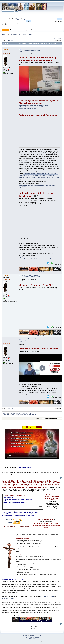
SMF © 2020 (32, 636)
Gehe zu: (39, 418)
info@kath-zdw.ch (9, 594)
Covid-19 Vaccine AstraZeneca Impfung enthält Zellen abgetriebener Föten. (30, 50)
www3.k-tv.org (9, 519)
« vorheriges (54, 39)
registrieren (26, 19)
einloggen (17, 19)
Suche (4, 467)
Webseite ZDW (22, 11)
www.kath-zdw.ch (40, 272)
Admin (6, 49)
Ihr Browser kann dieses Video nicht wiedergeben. (32, 444)
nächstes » (60, 39)
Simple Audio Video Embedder (33, 637)
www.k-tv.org (9, 521)
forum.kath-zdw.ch (8, 598)
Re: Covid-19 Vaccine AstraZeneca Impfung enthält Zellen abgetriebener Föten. (30, 277)
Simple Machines (39, 636)
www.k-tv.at (10, 522)
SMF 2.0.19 (26, 636)
